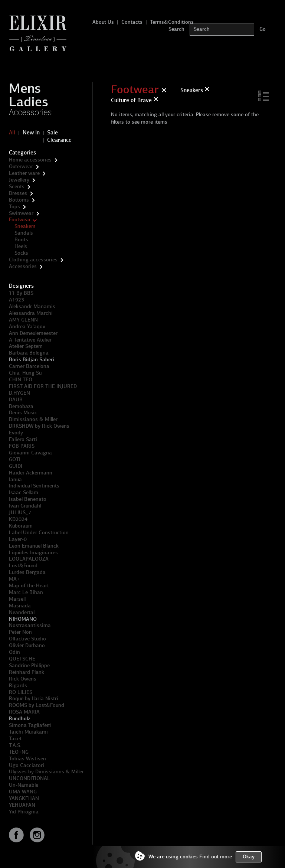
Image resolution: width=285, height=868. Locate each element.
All (12, 133)
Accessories (30, 112)
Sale (53, 133)
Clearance (59, 140)
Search (176, 29)
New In (31, 133)
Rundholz (19, 719)
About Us (103, 22)
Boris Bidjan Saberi (32, 360)
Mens (25, 88)
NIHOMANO (23, 619)
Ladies (29, 102)
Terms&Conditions (172, 22)
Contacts (132, 22)
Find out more (216, 857)
